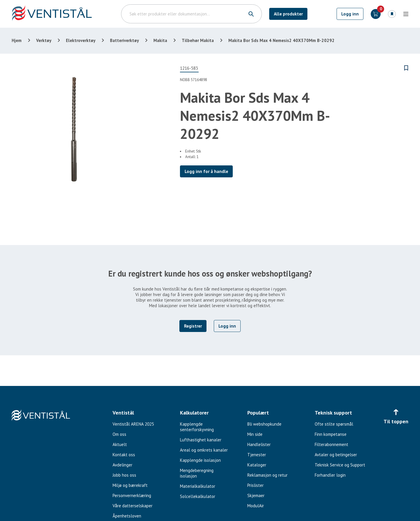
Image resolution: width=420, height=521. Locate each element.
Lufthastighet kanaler (201, 440)
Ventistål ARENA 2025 (133, 424)
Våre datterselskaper (133, 506)
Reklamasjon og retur (267, 475)
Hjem (17, 40)
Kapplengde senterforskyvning (197, 427)
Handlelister (259, 444)
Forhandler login (330, 475)
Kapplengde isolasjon (200, 460)
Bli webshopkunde (264, 424)
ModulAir (256, 506)
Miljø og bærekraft (130, 485)
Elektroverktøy (81, 40)
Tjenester (257, 455)
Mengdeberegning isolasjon (197, 473)
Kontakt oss (124, 455)
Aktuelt (120, 444)
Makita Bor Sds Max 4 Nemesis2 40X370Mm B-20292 (281, 40)
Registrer (193, 326)
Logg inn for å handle (206, 171)
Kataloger (257, 465)
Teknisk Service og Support (340, 465)
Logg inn (350, 14)
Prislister (256, 485)
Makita (160, 40)
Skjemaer (256, 495)
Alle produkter (288, 14)
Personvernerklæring (132, 495)
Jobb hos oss (124, 475)
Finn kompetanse (331, 434)
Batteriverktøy (124, 40)
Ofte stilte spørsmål (334, 424)
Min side (255, 434)
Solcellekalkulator (198, 496)
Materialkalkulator (198, 486)
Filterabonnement (331, 444)
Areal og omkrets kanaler (204, 450)
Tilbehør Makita (198, 40)
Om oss (119, 434)
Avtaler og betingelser (336, 455)
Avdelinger (123, 465)
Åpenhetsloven (127, 516)
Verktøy (44, 40)
